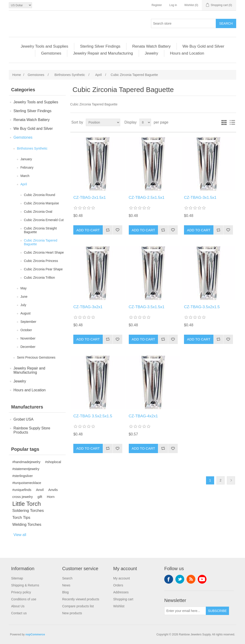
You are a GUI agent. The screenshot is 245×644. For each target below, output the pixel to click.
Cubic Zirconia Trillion (39, 278)
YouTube (202, 579)
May (23, 288)
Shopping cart (123, 599)
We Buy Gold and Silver (203, 46)
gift (40, 497)
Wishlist (119, 606)
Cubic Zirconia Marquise (41, 203)
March (25, 176)
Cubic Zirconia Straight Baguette (40, 230)
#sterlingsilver (23, 476)
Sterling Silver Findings (100, 46)
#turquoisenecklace (27, 483)
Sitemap (17, 578)
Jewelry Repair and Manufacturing (103, 53)
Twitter (180, 579)
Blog (65, 592)
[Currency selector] (20, 5)
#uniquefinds (22, 490)
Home (17, 75)
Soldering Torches (28, 511)
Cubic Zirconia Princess (41, 261)
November (28, 338)
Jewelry (152, 53)
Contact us (19, 613)
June (24, 297)
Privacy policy (21, 592)
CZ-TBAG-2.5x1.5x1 (147, 198)
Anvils (53, 490)
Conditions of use (24, 599)
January (26, 159)
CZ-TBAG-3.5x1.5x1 (147, 307)
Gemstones (51, 53)
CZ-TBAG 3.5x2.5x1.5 (93, 416)
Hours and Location (187, 53)
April (24, 184)
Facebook (169, 579)
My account (122, 578)
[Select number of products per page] (145, 122)
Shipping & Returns (25, 585)
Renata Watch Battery (152, 46)
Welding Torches (27, 525)
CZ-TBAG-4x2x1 (143, 416)
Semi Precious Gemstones (36, 357)
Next (231, 480)
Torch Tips (21, 518)
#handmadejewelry (26, 462)
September (28, 322)
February (27, 167)
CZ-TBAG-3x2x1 (88, 307)
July (23, 305)
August (26, 313)
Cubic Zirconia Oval (38, 212)
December (28, 347)
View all (20, 535)
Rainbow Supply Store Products (32, 430)
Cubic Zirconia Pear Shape (43, 269)
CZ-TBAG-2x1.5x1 (90, 198)
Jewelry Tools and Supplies (44, 46)
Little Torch (27, 504)
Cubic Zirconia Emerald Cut (44, 220)
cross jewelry (23, 497)
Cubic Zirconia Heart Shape (44, 252)
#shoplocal (53, 462)
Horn (51, 497)
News (66, 585)
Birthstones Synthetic (32, 148)
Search (67, 578)
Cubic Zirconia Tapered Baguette (41, 242)
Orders (118, 585)
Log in (173, 5)
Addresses (121, 592)
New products (72, 613)
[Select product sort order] (103, 122)
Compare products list (78, 606)
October (26, 330)
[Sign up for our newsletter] (185, 611)
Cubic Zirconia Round (40, 195)
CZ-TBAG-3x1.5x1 (200, 198)
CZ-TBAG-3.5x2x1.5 (202, 307)
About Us (18, 606)
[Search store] (184, 23)
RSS (191, 579)
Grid (224, 122)
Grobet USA (23, 419)
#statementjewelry (26, 469)
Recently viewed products (81, 599)
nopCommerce (35, 634)
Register (157, 5)
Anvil (40, 490)
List (232, 122)
